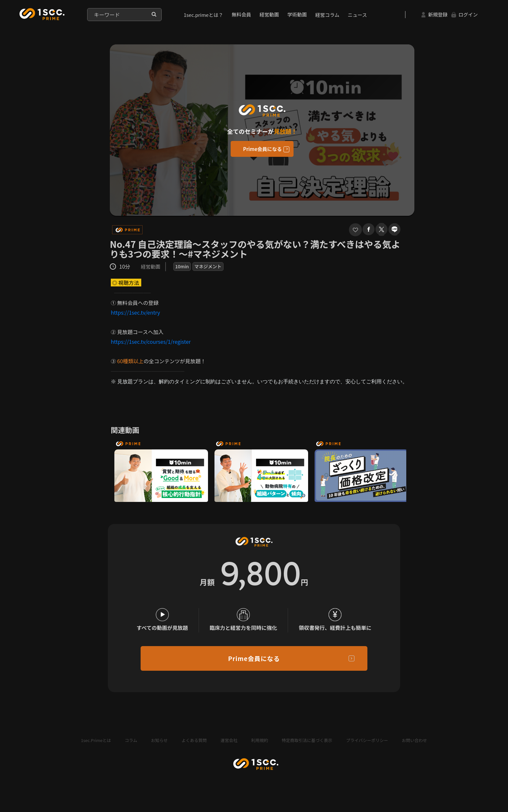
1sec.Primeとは (96, 746)
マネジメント (208, 266)
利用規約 (260, 746)
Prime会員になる (262, 149)
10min (182, 266)
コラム (131, 746)
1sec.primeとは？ (203, 15)
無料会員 (241, 14)
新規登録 (434, 14)
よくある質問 (194, 746)
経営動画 (269, 14)
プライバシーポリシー (367, 746)
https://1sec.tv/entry (135, 312)
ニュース (358, 15)
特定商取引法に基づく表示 (307, 746)
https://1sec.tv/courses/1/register (151, 342)
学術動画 (297, 14)
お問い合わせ (414, 746)
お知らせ (159, 746)
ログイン (465, 14)
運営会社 (229, 746)
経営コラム (327, 15)
